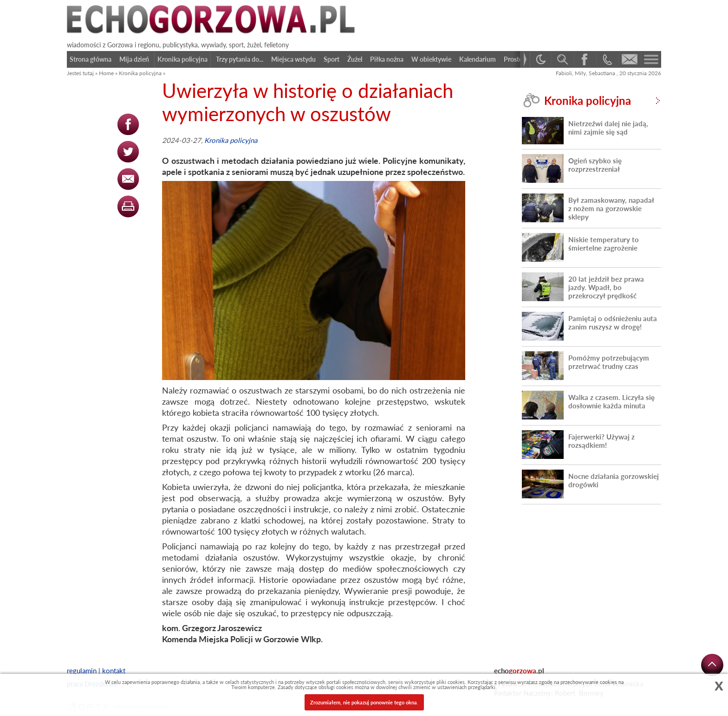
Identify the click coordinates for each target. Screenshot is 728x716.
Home (106, 73)
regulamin (82, 671)
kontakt (114, 671)
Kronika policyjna (140, 73)
